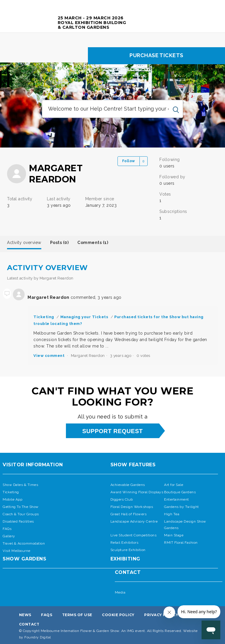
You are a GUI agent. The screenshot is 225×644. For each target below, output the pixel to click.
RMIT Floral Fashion (181, 543)
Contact (128, 572)
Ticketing (44, 317)
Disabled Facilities (18, 521)
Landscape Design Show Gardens (185, 525)
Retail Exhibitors (125, 543)
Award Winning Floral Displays (137, 492)
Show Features (133, 465)
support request (112, 431)
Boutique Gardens (180, 492)
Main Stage (174, 535)
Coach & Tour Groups (21, 514)
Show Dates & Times (20, 485)
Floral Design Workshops (132, 507)
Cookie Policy (118, 615)
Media (120, 592)
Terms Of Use (77, 615)
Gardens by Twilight (181, 507)
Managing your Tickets (84, 317)
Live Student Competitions (134, 535)
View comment (49, 356)
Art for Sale (174, 485)
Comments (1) (93, 243)
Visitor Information (33, 465)
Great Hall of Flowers (129, 514)
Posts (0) (59, 243)
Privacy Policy (161, 615)
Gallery (9, 536)
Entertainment (177, 499)
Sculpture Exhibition (128, 550)
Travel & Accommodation (24, 543)
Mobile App (12, 499)
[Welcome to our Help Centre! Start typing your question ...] (112, 109)
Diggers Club (122, 499)
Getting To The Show (21, 507)
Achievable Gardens (128, 485)
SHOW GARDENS (24, 559)
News (25, 615)
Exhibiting (125, 559)
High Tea (172, 514)
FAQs (7, 529)
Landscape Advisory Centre (134, 521)
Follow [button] (129, 161)
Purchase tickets (156, 55)
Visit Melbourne (17, 551)
